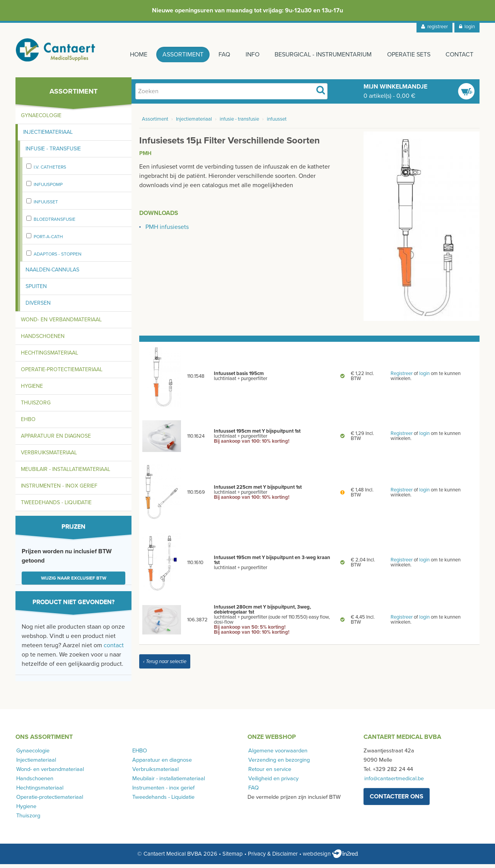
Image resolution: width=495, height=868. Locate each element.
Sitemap (233, 858)
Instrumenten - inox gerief (59, 489)
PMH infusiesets (167, 231)
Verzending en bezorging (278, 763)
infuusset (46, 205)
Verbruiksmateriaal (49, 456)
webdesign (330, 858)
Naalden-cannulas (52, 273)
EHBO (28, 423)
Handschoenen (43, 340)
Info (249, 55)
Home (132, 55)
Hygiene (32, 390)
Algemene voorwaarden (277, 754)
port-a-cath (48, 240)
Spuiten (36, 290)
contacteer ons (397, 800)
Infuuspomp (48, 188)
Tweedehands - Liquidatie (56, 506)
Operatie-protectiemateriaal (62, 373)
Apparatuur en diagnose (56, 439)
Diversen (38, 306)
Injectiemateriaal (48, 136)
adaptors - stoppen (58, 258)
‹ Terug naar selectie (165, 665)
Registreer (402, 377)
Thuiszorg (36, 406)
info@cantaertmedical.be (393, 782)
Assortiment (178, 55)
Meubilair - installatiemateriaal (66, 473)
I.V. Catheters (50, 171)
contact (114, 649)
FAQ (220, 55)
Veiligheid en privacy (273, 782)
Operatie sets (408, 55)
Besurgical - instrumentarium (321, 55)
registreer (434, 27)
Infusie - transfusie (53, 152)
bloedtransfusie (55, 223)
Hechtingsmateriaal (49, 356)
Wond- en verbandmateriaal (61, 323)
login (467, 27)
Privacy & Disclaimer (273, 858)
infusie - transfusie (239, 123)
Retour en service (269, 773)
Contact (459, 55)
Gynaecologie (41, 119)
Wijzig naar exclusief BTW (74, 582)
